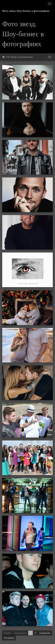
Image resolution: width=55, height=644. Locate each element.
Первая (7, 633)
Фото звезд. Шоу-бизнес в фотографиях (26, 11)
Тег (9, 57)
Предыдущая (20, 633)
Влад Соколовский (22, 57)
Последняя (9, 638)
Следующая (45, 633)
